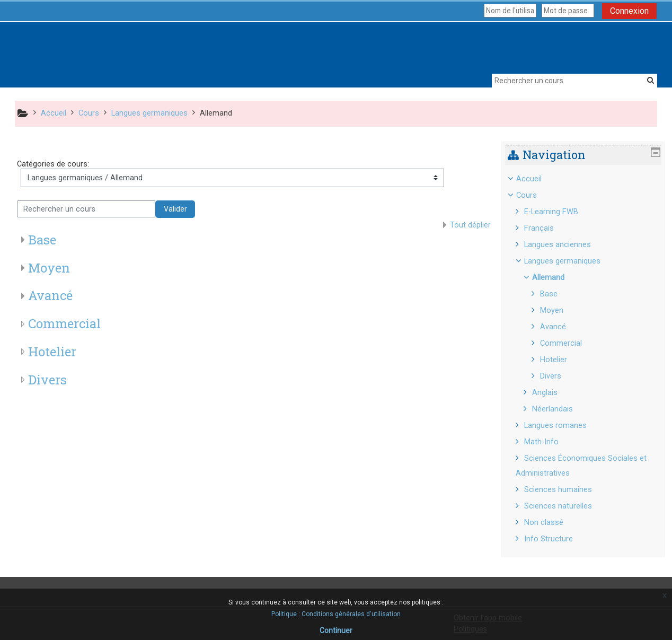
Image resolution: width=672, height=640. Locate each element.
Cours (534, 195)
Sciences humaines (565, 490)
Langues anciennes (565, 245)
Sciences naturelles (565, 506)
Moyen (49, 268)
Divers (47, 380)
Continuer (336, 630)
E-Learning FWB (559, 212)
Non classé (551, 523)
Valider (175, 209)
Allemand (556, 278)
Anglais (553, 393)
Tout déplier (470, 225)
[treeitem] (587, 359)
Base (42, 240)
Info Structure (556, 539)
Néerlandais (560, 409)
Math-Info (549, 442)
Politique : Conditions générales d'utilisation (336, 614)
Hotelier (52, 352)
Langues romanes (563, 426)
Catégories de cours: (53, 164)
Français (546, 228)
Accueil (536, 179)
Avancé (50, 295)
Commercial (64, 323)
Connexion (629, 11)
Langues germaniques (570, 261)
